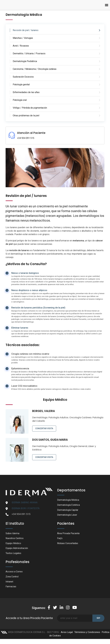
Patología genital (21, 85)
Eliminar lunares (20, 328)
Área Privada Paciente (69, 534)
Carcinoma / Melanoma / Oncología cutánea (35, 69)
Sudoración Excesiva (23, 77)
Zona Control (13, 578)
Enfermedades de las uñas (26, 92)
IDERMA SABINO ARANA (25, 502)
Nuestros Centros (15, 539)
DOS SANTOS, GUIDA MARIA (51, 440)
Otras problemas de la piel (26, 116)
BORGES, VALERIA (44, 411)
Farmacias (11, 588)
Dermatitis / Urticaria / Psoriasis (29, 53)
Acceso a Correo (15, 573)
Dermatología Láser (68, 515)
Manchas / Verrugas (23, 38)
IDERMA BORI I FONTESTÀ (26, 508)
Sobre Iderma (13, 534)
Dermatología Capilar (69, 510)
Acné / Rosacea (21, 46)
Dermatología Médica (69, 500)
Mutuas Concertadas (68, 544)
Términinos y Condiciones (87, 634)
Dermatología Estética (69, 505)
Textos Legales (14, 554)
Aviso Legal (67, 634)
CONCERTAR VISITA (44, 428)
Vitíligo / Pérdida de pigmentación (30, 108)
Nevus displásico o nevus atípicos (29, 290)
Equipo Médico (14, 544)
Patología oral (20, 100)
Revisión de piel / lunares (26, 30)
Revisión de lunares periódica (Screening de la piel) (38, 308)
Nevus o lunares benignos (25, 273)
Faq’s (60, 539)
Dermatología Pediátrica (25, 61)
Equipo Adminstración (17, 549)
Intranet (10, 583)
